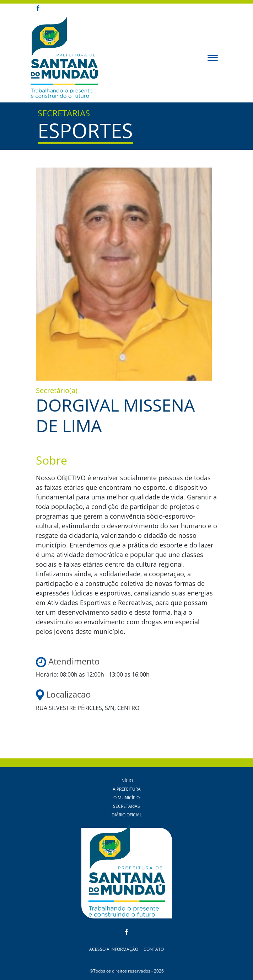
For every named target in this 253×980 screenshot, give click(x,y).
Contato (154, 949)
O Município (126, 798)
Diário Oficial (127, 815)
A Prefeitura (127, 789)
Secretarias (126, 806)
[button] (213, 57)
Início (127, 781)
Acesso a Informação (114, 949)
